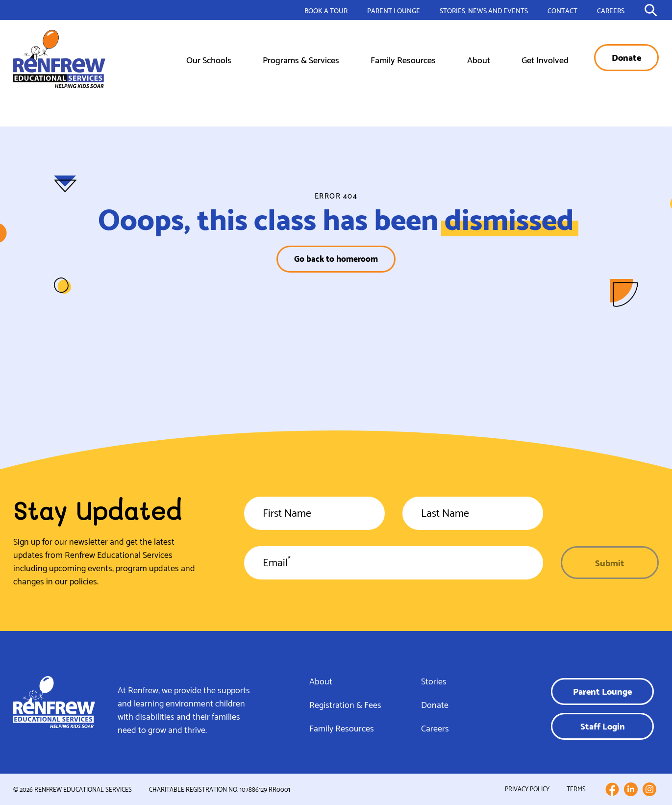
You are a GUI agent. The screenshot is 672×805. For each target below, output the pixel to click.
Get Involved (545, 59)
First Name (287, 515)
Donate (626, 57)
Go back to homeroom (336, 258)
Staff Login (603, 725)
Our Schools (209, 59)
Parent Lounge (394, 10)
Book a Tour (326, 10)
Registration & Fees (345, 704)
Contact (562, 10)
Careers (611, 10)
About (479, 59)
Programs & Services (301, 59)
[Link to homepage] (59, 59)
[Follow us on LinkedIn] (631, 789)
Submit (610, 562)
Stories (434, 680)
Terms (576, 789)
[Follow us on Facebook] (612, 789)
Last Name (445, 515)
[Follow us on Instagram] (649, 789)
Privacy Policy (527, 789)
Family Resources (403, 59)
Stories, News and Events (484, 10)
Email (277, 564)
